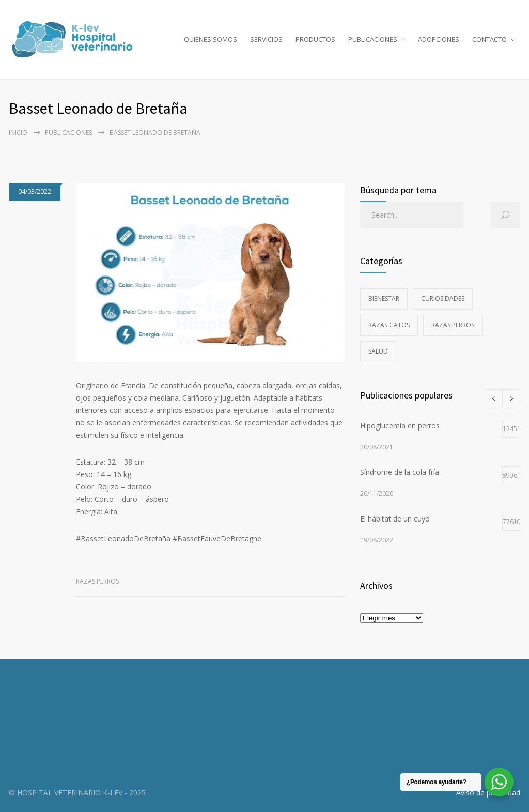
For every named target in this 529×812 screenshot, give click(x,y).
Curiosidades (443, 298)
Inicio (18, 133)
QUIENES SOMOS (211, 39)
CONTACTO (489, 39)
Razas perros (97, 581)
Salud (378, 351)
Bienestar (384, 298)
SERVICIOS (266, 39)
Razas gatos (389, 325)
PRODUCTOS (315, 39)
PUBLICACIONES (373, 39)
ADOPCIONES (439, 39)
